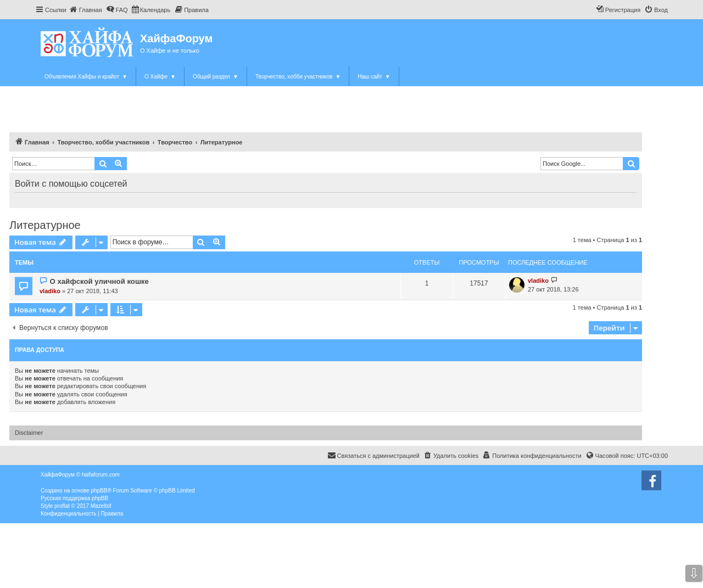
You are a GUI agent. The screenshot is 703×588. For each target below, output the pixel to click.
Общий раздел (216, 77)
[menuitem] (86, 10)
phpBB (99, 491)
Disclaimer (29, 433)
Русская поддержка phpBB (74, 498)
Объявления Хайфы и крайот (86, 77)
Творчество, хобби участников (298, 77)
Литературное (45, 225)
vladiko (50, 291)
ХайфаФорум (176, 38)
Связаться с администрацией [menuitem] (373, 455)
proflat (62, 506)
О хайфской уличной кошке (99, 281)
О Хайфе (160, 77)
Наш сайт (374, 77)
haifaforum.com (101, 475)
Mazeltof (101, 506)
